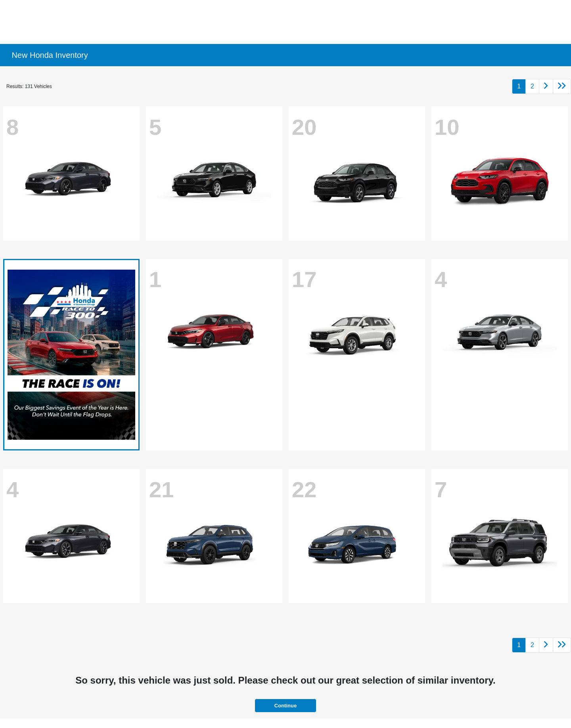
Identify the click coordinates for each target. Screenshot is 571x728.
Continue (285, 706)
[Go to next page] (546, 86)
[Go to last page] (562, 86)
